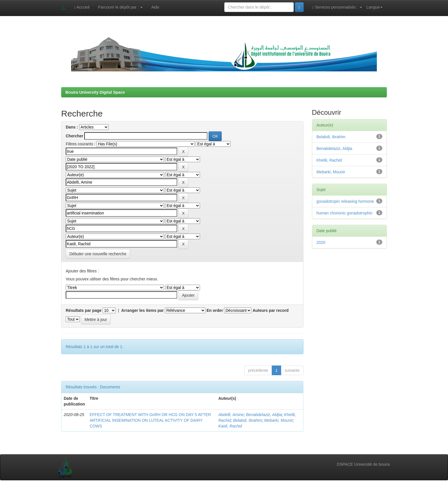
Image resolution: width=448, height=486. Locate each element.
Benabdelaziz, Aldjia (264, 415)
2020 (321, 242)
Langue (374, 7)
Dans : (72, 127)
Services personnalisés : (337, 7)
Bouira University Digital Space (95, 92)
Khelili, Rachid (329, 160)
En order (215, 310)
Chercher (74, 136)
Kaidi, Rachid (230, 426)
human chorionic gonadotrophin (345, 213)
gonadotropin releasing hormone (345, 201)
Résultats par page (84, 310)
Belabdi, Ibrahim (248, 420)
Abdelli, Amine (231, 415)
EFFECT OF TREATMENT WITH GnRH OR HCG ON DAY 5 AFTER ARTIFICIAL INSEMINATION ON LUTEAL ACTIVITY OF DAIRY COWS (150, 420)
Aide (155, 7)
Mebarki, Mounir (279, 420)
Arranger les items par (142, 310)
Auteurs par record (271, 310)
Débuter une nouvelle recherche (98, 254)
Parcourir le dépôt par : (120, 7)
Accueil (82, 7)
